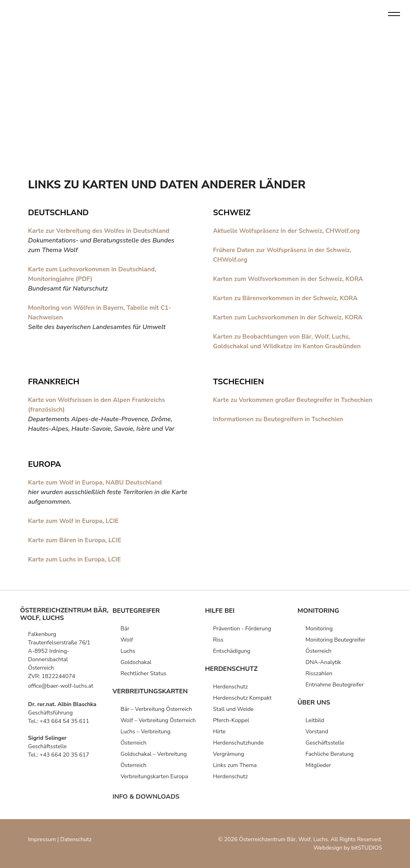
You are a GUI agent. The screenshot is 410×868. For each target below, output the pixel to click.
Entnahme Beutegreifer (335, 685)
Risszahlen (319, 673)
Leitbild (315, 720)
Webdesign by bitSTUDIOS (348, 848)
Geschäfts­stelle (325, 743)
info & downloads (146, 797)
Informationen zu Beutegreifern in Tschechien (280, 419)
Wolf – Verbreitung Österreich (158, 720)
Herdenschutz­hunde (238, 743)
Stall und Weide (233, 709)
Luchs (128, 651)
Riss (218, 640)
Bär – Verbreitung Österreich (156, 709)
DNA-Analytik (323, 662)
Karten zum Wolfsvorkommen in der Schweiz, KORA (290, 279)
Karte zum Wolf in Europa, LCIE (75, 521)
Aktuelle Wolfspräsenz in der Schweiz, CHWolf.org (289, 231)
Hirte (219, 732)
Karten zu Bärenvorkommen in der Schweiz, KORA (287, 298)
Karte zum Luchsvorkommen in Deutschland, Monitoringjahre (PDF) (94, 274)
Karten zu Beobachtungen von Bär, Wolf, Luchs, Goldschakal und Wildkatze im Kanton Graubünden (289, 341)
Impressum (42, 839)
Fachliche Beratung (330, 754)
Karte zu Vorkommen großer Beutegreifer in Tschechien (295, 400)
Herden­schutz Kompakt (242, 698)
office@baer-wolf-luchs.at (61, 686)
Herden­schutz (230, 687)
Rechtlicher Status (143, 673)
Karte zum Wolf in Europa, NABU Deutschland (97, 482)
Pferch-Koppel (231, 720)
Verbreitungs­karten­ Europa (154, 776)
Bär (125, 629)
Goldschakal (136, 662)
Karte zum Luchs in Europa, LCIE (76, 559)
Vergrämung (229, 754)
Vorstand (317, 732)
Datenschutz (76, 839)
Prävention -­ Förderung (242, 629)
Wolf (127, 640)
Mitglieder (318, 765)
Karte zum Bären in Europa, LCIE (76, 540)
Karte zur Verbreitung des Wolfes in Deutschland (101, 231)
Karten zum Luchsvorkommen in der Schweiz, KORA (290, 317)
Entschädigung (232, 651)
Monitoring (319, 629)
